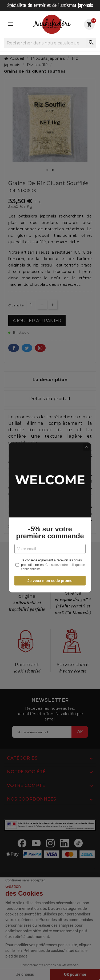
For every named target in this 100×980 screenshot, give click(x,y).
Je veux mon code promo (50, 553)
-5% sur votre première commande (50, 505)
